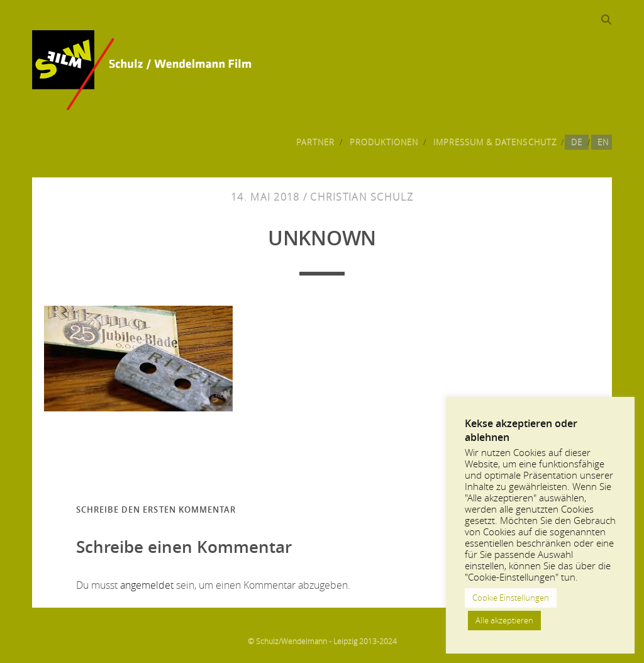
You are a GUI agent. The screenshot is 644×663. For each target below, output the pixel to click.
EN (603, 142)
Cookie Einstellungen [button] (511, 598)
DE (577, 142)
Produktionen (384, 142)
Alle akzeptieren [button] (504, 620)
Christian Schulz (361, 197)
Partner (315, 142)
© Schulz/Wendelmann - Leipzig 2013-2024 (322, 641)
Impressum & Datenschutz (495, 142)
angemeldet (147, 585)
